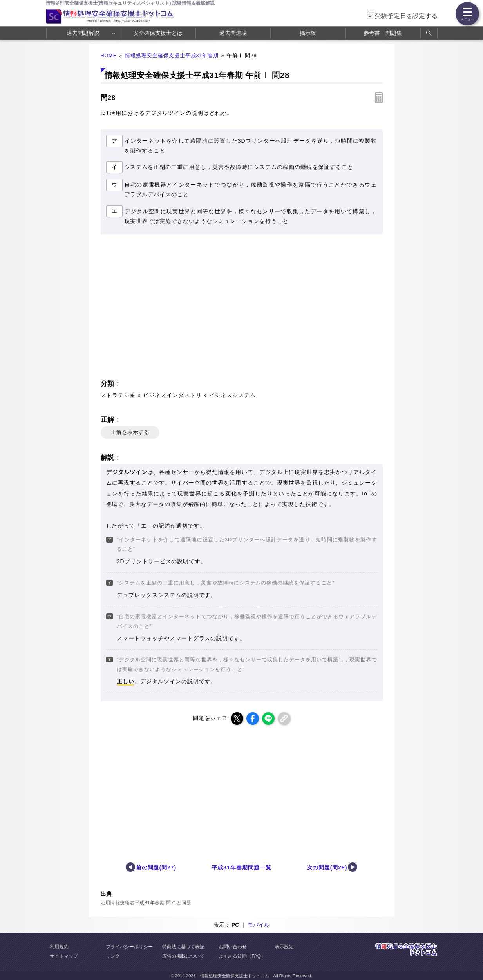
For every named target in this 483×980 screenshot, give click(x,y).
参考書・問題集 (383, 33)
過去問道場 (233, 33)
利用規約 (59, 947)
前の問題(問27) (156, 867)
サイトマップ (64, 956)
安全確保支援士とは (158, 33)
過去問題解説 (83, 33)
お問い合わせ (233, 947)
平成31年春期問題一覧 (241, 867)
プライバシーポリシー (129, 947)
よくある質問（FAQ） (242, 956)
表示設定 (284, 947)
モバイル (259, 925)
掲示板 (308, 33)
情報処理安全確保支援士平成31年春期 (172, 56)
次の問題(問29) (327, 867)
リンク (113, 956)
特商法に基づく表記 (183, 947)
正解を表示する (130, 432)
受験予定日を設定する (406, 16)
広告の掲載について (183, 956)
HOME (109, 56)
